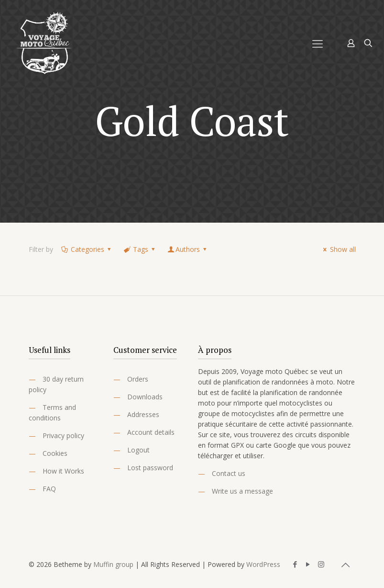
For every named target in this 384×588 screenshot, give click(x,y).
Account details (151, 432)
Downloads (145, 397)
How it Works (63, 471)
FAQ (49, 489)
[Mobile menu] (318, 43)
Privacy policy (63, 435)
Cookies (55, 453)
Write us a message (242, 491)
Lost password (150, 468)
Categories (87, 249)
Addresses (143, 414)
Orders (138, 379)
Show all (338, 249)
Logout (138, 450)
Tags (140, 249)
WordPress (263, 564)
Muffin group (113, 564)
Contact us (229, 473)
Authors (188, 249)
